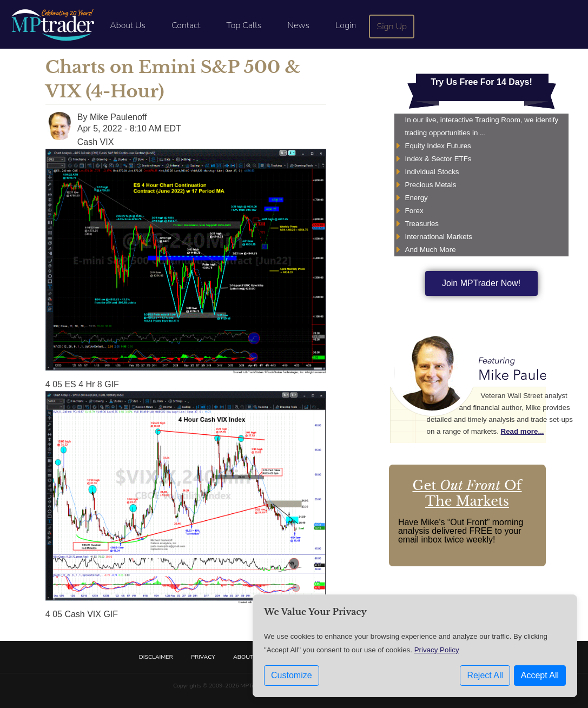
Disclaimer (156, 657)
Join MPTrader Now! (481, 283)
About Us (128, 25)
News (298, 25)
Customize (292, 675)
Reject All (485, 675)
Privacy (203, 657)
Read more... (523, 431)
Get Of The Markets (467, 493)
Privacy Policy (437, 650)
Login (346, 25)
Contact (186, 25)
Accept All (540, 675)
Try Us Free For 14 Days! (481, 82)
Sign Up (392, 27)
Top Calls (244, 25)
